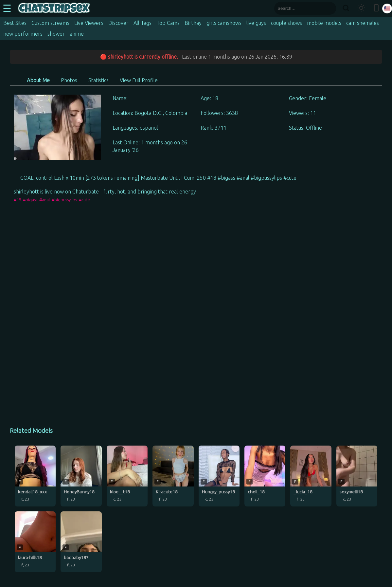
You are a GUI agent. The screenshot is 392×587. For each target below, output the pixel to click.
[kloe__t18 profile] (127, 476)
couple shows (286, 23)
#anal (45, 200)
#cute (84, 200)
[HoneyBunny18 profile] (81, 476)
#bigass (30, 200)
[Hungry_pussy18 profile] (219, 476)
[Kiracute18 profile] (173, 476)
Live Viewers (89, 23)
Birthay (193, 23)
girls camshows (224, 23)
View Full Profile (139, 80)
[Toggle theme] (361, 8)
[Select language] (387, 9)
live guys (256, 23)
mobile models (324, 23)
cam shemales (363, 23)
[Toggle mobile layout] (376, 8)
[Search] (346, 8)
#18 (17, 200)
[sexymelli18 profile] (357, 476)
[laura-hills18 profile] (35, 542)
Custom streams (50, 23)
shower (56, 34)
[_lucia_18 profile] (311, 476)
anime (77, 34)
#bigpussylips (64, 200)
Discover (118, 23)
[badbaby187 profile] (81, 542)
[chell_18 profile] (265, 476)
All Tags (143, 23)
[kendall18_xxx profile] (35, 476)
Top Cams (168, 23)
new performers (23, 34)
